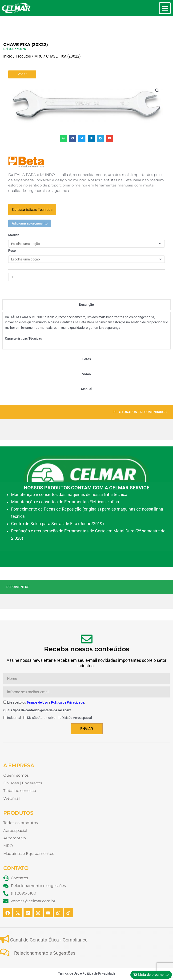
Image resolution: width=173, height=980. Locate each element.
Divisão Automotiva (41, 702)
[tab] (86, 289)
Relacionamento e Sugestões (45, 937)
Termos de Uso (37, 686)
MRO (38, 40)
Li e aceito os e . (46, 686)
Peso (12, 235)
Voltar (22, 58)
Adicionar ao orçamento (30, 207)
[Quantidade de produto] (14, 261)
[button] (165, 8)
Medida (14, 219)
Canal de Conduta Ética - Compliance (49, 924)
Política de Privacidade (68, 686)
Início (8, 40)
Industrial (14, 702)
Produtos (23, 40)
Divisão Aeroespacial (77, 702)
